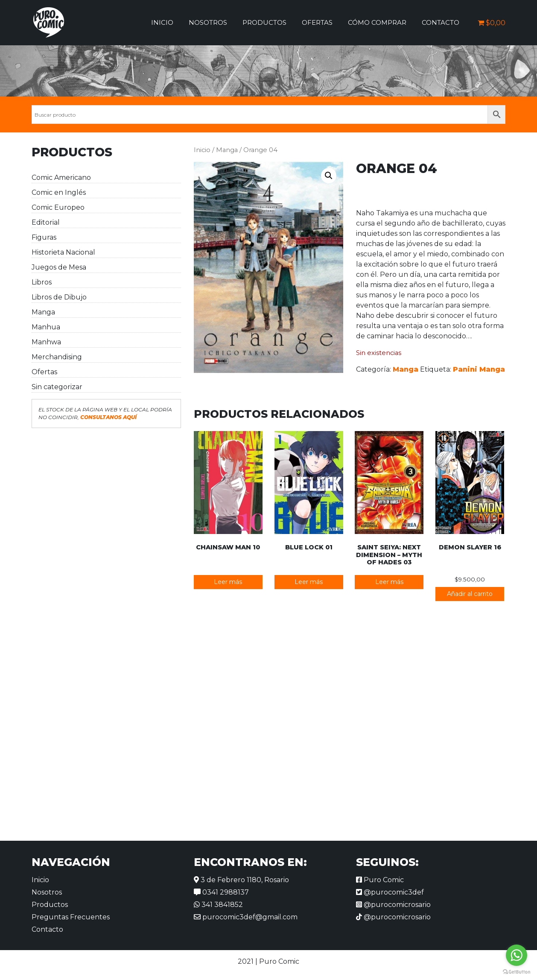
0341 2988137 (221, 892)
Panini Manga (479, 369)
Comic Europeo (58, 207)
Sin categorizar (57, 387)
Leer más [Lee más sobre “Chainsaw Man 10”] (228, 582)
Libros (42, 282)
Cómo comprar (377, 22)
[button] (329, 176)
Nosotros (208, 22)
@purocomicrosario (393, 905)
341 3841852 (218, 905)
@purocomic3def (390, 892)
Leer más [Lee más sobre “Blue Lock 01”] (309, 582)
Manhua (46, 327)
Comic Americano (61, 178)
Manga (43, 312)
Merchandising (57, 357)
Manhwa (46, 342)
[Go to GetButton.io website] (517, 971)
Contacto (441, 22)
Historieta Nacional (63, 252)
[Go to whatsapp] (517, 955)
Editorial (46, 222)
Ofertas (317, 22)
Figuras (44, 237)
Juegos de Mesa (59, 267)
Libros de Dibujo (59, 297)
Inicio (162, 22)
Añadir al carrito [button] (470, 594)
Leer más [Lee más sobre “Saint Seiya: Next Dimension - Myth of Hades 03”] (389, 582)
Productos (264, 22)
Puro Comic (380, 880)
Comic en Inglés (59, 192)
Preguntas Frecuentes (71, 917)
